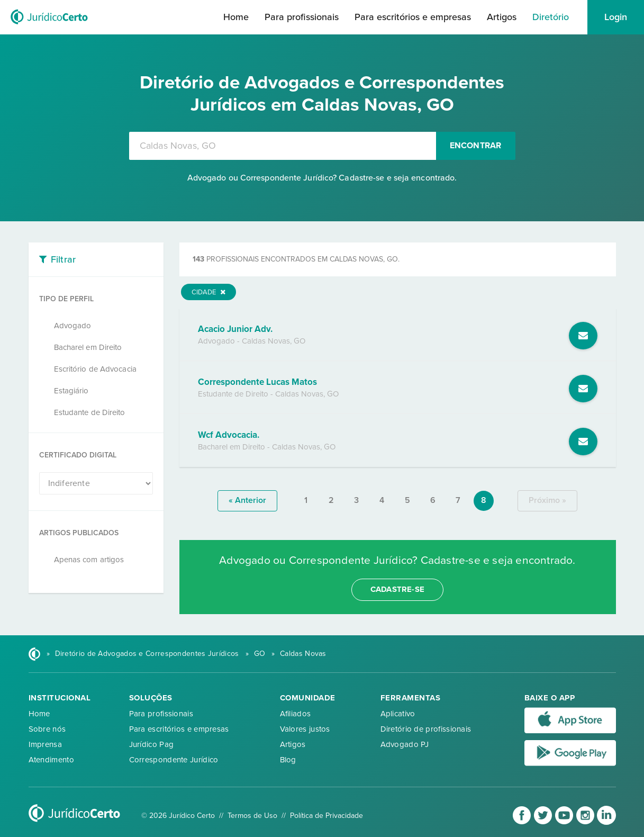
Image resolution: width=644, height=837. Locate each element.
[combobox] (283, 146)
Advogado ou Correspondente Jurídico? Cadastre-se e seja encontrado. (322, 178)
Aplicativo (398, 714)
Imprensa (45, 744)
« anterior (247, 500)
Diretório (551, 17)
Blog (288, 760)
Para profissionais (302, 17)
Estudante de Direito (90, 412)
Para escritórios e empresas (413, 17)
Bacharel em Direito (88, 347)
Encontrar (476, 146)
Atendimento (51, 760)
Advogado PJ (405, 744)
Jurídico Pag (152, 744)
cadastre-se (397, 589)
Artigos (502, 17)
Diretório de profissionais (426, 729)
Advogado (73, 326)
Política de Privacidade (326, 816)
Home (236, 17)
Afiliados (296, 714)
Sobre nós (47, 729)
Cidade (208, 292)
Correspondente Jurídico (174, 760)
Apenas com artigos (89, 560)
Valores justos (305, 729)
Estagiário (71, 391)
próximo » (547, 500)
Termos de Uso (252, 816)
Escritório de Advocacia (95, 369)
